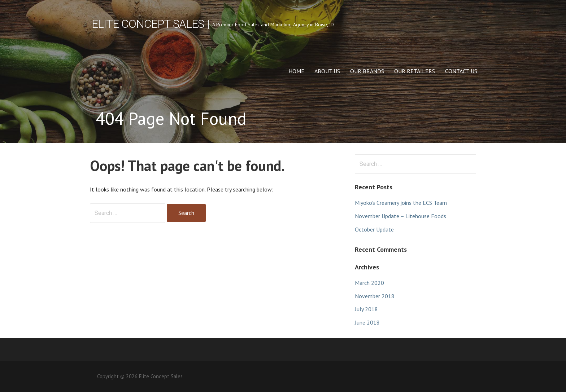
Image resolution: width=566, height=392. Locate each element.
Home (296, 71)
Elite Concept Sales (148, 24)
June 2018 (367, 322)
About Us (327, 71)
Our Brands (367, 71)
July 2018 (366, 309)
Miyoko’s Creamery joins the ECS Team (401, 203)
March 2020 (369, 283)
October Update (374, 229)
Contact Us (461, 71)
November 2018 (375, 296)
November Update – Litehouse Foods (400, 216)
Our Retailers (415, 71)
